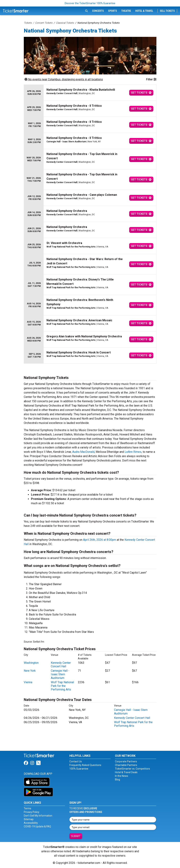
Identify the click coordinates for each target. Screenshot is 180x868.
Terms (27, 808)
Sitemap (29, 819)
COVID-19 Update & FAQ (37, 826)
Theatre (126, 11)
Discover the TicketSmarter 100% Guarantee (90, 3)
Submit (76, 836)
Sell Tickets (167, 11)
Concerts (98, 11)
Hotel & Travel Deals (126, 772)
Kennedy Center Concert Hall (61, 665)
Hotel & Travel (144, 11)
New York (30, 671)
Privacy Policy (32, 812)
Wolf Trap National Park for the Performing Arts (62, 686)
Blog (117, 780)
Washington (31, 663)
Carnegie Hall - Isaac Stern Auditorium (60, 674)
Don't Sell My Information (38, 816)
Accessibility (31, 823)
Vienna (28, 682)
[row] (90, 93)
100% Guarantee (79, 769)
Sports (113, 11)
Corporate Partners (126, 761)
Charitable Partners (126, 765)
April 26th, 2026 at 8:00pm (100, 540)
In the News (122, 776)
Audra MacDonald (83, 452)
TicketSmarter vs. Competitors (132, 769)
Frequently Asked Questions (85, 765)
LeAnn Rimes (133, 452)
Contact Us (76, 761)
